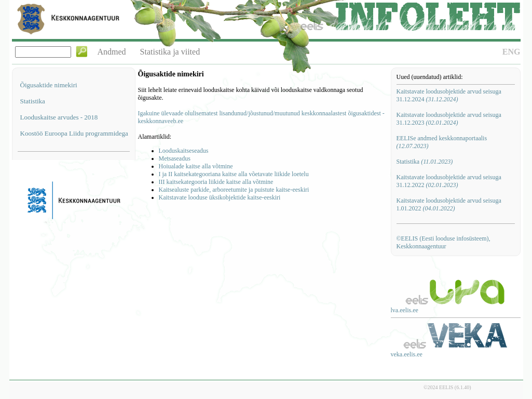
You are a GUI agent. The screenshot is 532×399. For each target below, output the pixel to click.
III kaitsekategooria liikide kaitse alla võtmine (216, 182)
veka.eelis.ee (407, 354)
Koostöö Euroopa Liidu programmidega (74, 133)
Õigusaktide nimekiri (49, 85)
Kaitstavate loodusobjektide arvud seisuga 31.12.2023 (449, 119)
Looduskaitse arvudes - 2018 (59, 117)
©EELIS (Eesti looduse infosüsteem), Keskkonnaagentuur (444, 242)
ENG (511, 52)
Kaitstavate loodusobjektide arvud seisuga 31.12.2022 (449, 181)
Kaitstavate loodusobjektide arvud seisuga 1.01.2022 (449, 204)
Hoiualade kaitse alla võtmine (196, 166)
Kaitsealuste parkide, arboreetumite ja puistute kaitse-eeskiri (234, 190)
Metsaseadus (175, 158)
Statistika (33, 101)
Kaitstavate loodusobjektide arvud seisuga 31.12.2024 (449, 95)
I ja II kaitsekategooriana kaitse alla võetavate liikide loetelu (234, 174)
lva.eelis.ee (405, 310)
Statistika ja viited (170, 52)
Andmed (112, 52)
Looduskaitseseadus (184, 151)
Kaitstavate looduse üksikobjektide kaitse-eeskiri (220, 197)
